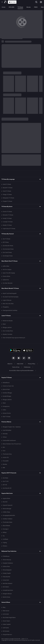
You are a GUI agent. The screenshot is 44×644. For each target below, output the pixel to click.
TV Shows (20, 7)
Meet (4, 324)
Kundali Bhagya (7, 396)
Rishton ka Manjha (8, 321)
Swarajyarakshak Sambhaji (10, 310)
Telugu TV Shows (7, 195)
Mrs (4, 447)
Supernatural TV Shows (9, 229)
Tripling (5, 543)
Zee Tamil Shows (7, 252)
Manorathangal (7, 509)
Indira (4, 410)
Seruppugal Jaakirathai (9, 515)
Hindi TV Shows (7, 184)
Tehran (5, 437)
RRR (4, 468)
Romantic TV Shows (8, 215)
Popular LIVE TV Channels (9, 473)
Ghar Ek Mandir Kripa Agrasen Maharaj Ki (14, 338)
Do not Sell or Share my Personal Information (21, 371)
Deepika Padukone (8, 563)
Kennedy (5, 434)
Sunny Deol (6, 580)
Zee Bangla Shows (8, 256)
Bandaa (5, 464)
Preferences (27, 367)
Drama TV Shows (7, 212)
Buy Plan (12, 2)
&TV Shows (6, 242)
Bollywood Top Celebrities (9, 551)
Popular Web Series (7, 493)
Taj (4, 536)
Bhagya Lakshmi (7, 328)
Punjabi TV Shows (8, 201)
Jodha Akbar (6, 266)
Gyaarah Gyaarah (8, 505)
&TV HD (5, 485)
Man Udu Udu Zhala (8, 304)
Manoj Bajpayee (7, 570)
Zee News (5, 478)
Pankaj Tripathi (7, 573)
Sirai (4, 451)
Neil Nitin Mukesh (8, 583)
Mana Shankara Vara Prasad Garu (12, 444)
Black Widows (7, 526)
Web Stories (6, 611)
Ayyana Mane (7, 498)
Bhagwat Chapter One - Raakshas (12, 427)
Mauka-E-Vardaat (8, 334)
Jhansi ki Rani (6, 389)
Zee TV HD (6, 481)
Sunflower (6, 539)
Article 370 (6, 457)
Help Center (20, 364)
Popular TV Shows (7, 378)
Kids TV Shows (7, 417)
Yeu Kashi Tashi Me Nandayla (11, 297)
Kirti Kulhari (6, 587)
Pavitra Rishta (7, 276)
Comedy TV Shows (8, 222)
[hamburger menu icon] (41, 2)
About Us (10, 364)
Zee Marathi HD (7, 488)
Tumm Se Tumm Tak (8, 386)
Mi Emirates (6, 631)
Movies (29, 7)
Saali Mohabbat (7, 430)
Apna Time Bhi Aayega (9, 273)
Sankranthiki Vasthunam (9, 441)
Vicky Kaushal (6, 577)
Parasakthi (6, 461)
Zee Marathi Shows (8, 246)
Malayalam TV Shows (9, 198)
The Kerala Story (7, 454)
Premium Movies (6, 422)
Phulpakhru (6, 307)
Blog (4, 607)
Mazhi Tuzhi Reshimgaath (10, 293)
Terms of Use (16, 367)
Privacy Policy (32, 364)
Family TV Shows (7, 218)
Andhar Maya (6, 512)
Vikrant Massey (7, 560)
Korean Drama (7, 413)
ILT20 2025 (6, 614)
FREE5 (36, 7)
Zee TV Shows (7, 239)
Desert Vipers (7, 621)
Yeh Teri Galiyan (7, 270)
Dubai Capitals (7, 624)
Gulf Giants (6, 628)
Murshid (5, 502)
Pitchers (5, 546)
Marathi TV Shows (8, 188)
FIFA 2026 (11, 7)
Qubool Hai (6, 280)
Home (3, 7)
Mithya (5, 532)
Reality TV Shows (7, 225)
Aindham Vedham (8, 519)
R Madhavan (6, 556)
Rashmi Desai (7, 597)
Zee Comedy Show (8, 331)
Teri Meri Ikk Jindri (8, 283)
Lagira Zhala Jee (7, 300)
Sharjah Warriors (7, 635)
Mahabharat (6, 383)
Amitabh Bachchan (8, 590)
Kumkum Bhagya (7, 393)
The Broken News (8, 522)
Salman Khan (6, 567)
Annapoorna (6, 406)
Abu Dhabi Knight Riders (9, 618)
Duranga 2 (6, 529)
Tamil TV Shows (7, 191)
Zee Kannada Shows (8, 249)
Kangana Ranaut (7, 594)
